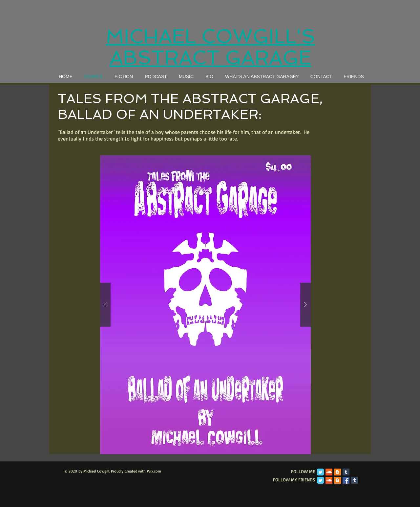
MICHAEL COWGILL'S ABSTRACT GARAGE (210, 47)
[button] (205, 305)
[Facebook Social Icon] (346, 480)
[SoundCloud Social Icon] (329, 472)
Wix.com (154, 471)
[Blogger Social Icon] (337, 472)
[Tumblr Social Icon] (346, 472)
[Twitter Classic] (320, 472)
